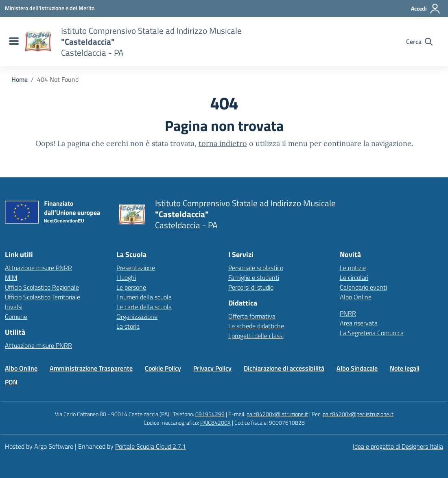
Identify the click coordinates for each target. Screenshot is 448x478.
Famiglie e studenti (254, 277)
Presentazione (136, 268)
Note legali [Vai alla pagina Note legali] (405, 368)
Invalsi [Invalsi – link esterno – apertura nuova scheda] (14, 307)
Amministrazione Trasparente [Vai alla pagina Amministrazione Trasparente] (91, 368)
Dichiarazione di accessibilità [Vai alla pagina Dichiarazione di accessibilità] (284, 368)
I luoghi (126, 277)
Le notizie (353, 268)
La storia (128, 326)
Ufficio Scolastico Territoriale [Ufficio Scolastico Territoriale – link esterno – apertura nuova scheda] (43, 297)
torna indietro (223, 143)
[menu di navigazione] (13, 41)
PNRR (348, 313)
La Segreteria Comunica (372, 333)
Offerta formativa (252, 316)
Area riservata (359, 323)
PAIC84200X (215, 422)
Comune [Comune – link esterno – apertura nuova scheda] (16, 316)
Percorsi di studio (251, 287)
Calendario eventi (363, 287)
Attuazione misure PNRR (38, 268)
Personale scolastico (256, 268)
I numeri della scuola (144, 297)
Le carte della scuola (144, 307)
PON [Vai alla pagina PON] (11, 382)
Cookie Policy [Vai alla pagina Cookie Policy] (163, 368)
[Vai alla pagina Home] (20, 79)
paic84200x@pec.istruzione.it (358, 414)
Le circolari (354, 277)
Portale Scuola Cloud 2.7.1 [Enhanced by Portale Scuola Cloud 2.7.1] (151, 446)
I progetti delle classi (256, 336)
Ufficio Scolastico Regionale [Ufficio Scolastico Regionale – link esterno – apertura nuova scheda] (42, 287)
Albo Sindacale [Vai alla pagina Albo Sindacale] (357, 368)
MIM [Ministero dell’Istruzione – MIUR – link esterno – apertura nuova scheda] (11, 277)
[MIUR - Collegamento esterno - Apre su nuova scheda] (50, 8)
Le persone (131, 287)
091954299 (210, 414)
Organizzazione (137, 316)
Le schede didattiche (256, 326)
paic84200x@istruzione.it (277, 414)
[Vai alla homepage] (38, 41)
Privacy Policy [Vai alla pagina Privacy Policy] (212, 368)
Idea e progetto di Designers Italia (398, 446)
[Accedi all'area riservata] (426, 9)
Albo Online (356, 297)
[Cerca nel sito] (419, 41)
